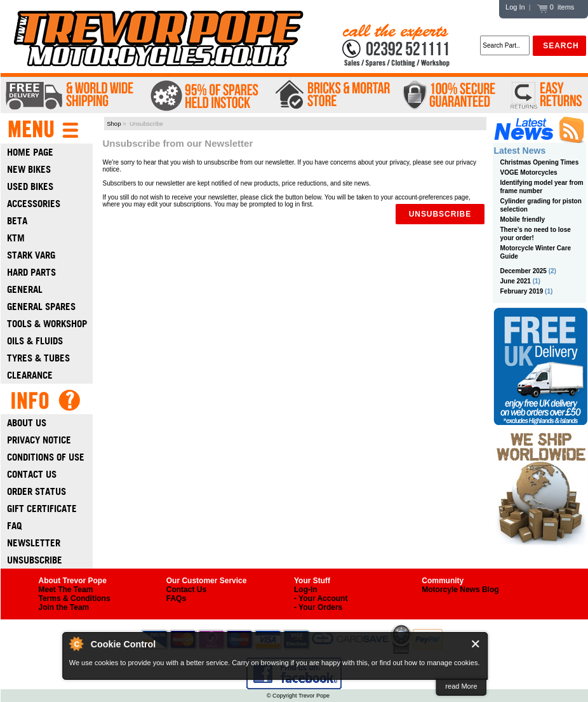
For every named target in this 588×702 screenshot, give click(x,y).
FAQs (176, 598)
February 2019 (522, 291)
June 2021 (516, 281)
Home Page (30, 152)
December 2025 (524, 271)
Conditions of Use (46, 457)
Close (476, 644)
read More (461, 686)
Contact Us (32, 474)
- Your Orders (318, 607)
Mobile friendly (523, 219)
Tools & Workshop (47, 324)
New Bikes (29, 169)
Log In (515, 7)
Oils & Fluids (35, 341)
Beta (17, 221)
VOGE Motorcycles (529, 172)
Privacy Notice (39, 440)
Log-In (306, 590)
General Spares (41, 307)
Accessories (34, 204)
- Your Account (321, 598)
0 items (556, 7)
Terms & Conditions (75, 598)
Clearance (30, 375)
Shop (114, 124)
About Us (27, 423)
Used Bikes (30, 186)
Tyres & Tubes (38, 358)
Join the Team (64, 607)
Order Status (37, 491)
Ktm (16, 238)
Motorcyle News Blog (460, 590)
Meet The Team (66, 590)
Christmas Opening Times (540, 162)
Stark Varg (31, 255)
